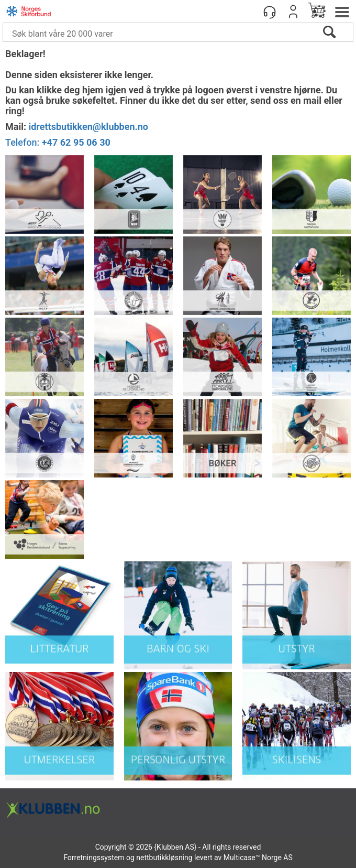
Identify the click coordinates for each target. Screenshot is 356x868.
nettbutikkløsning (164, 858)
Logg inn (293, 12)
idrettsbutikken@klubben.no (88, 127)
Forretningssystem (94, 858)
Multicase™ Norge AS (258, 858)
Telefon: (58, 142)
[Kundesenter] (270, 12)
